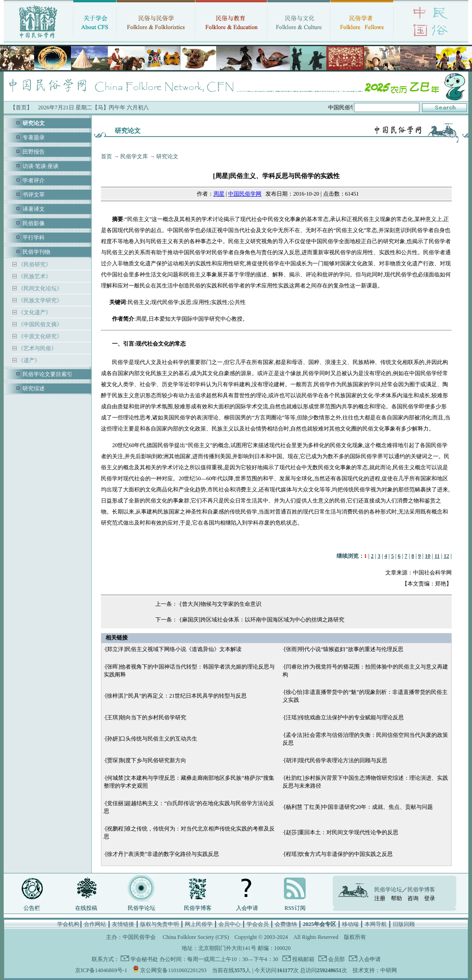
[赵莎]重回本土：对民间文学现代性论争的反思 (341, 832)
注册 (380, 898)
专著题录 (34, 137)
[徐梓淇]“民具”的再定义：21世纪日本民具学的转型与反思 (176, 696)
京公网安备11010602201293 (173, 970)
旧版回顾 (404, 924)
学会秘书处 (144, 959)
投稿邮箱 (303, 959)
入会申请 (247, 908)
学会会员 (258, 924)
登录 (430, 898)
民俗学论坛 (142, 908)
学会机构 (68, 924)
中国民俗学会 (139, 937)
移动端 (350, 924)
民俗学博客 (198, 908)
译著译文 (34, 209)
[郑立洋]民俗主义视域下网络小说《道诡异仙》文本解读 (173, 649)
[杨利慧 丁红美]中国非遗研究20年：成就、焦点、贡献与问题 (358, 807)
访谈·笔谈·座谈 (41, 166)
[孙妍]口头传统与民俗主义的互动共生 (151, 739)
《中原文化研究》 (39, 336)
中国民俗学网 (245, 194)
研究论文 (167, 156)
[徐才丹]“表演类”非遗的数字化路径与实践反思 (162, 854)
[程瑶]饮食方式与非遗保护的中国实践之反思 (338, 854)
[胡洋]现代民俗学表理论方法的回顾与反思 (336, 760)
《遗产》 (28, 360)
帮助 (396, 898)
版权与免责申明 (159, 924)
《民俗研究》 (34, 264)
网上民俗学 (199, 924)
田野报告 (34, 152)
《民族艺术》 (34, 276)
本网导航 (376, 924)
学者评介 (34, 180)
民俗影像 (34, 223)
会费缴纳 (286, 924)
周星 (219, 194)
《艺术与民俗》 (37, 348)
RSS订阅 (295, 908)
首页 (106, 156)
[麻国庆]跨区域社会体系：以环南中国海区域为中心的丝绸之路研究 (262, 620)
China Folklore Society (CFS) (196, 937)
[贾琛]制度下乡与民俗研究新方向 (146, 760)
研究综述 (34, 388)
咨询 (413, 898)
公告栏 (32, 908)
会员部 (336, 959)
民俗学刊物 (36, 252)
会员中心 (230, 924)
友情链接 (123, 924)
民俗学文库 (134, 156)
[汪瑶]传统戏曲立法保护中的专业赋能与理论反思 (344, 717)
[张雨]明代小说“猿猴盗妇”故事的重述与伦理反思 (344, 649)
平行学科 (34, 238)
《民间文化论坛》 (39, 288)
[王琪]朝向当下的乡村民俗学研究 (146, 717)
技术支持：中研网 (375, 970)
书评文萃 (34, 195)
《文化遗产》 (34, 312)
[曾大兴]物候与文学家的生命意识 (221, 604)
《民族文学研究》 (39, 300)
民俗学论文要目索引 (47, 374)
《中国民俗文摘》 (39, 324)
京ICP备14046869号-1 (101, 970)
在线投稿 (86, 908)
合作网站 (95, 924)
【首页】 (21, 108)
